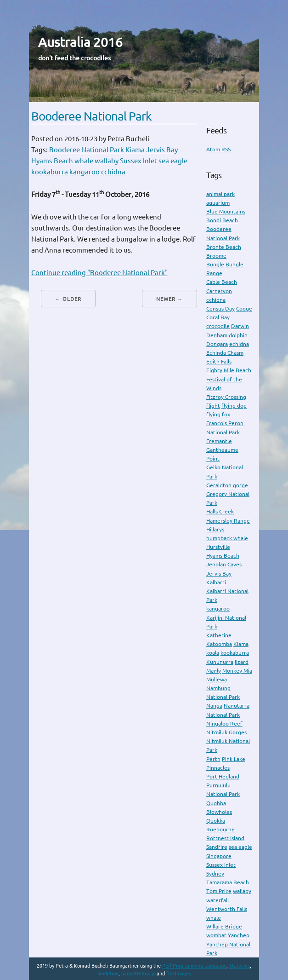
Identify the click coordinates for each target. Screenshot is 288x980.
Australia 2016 (80, 42)
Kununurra (220, 662)
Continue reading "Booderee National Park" (99, 273)
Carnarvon (219, 291)
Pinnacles (218, 768)
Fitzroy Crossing (226, 397)
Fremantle (219, 441)
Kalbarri (216, 582)
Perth (213, 759)
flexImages (179, 974)
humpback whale (227, 538)
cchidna (113, 172)
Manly (214, 671)
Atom (213, 149)
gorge (240, 485)
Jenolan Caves (224, 564)
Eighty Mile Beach (229, 370)
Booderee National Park (91, 116)
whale (84, 161)
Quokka (216, 821)
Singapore (219, 856)
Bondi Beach (222, 220)
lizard (242, 662)
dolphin (238, 335)
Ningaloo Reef (224, 723)
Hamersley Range (228, 521)
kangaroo (85, 172)
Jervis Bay (162, 150)
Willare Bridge (224, 926)
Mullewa (217, 679)
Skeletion (108, 974)
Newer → (169, 299)
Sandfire (217, 847)
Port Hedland (223, 776)
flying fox (218, 414)
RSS (226, 149)
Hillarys (215, 529)
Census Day (220, 308)
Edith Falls (219, 361)
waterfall (217, 900)
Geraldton (219, 485)
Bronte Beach (224, 247)
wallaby (107, 161)
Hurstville (218, 547)
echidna (239, 344)
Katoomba (219, 644)
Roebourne (220, 829)
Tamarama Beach (228, 882)
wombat (216, 935)
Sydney (215, 873)
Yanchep (239, 935)
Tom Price (219, 891)
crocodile (218, 326)
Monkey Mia (237, 671)
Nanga (214, 706)
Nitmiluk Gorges (226, 732)
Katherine (219, 635)
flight (213, 406)
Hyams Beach (52, 161)
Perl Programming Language (194, 966)
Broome (216, 256)
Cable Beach (222, 282)
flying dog (234, 406)
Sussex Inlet (138, 161)
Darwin (240, 326)
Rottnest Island (225, 838)
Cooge (244, 308)
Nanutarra (237, 706)
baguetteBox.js (138, 974)
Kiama (135, 150)
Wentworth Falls (227, 909)
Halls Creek (220, 511)
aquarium (218, 203)
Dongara (217, 344)
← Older (68, 299)
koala (213, 653)
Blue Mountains (226, 211)
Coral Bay (218, 317)
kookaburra (50, 172)
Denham (217, 335)
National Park (223, 715)
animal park (220, 194)
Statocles (240, 966)
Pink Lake (234, 759)
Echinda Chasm (225, 353)
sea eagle (173, 161)
